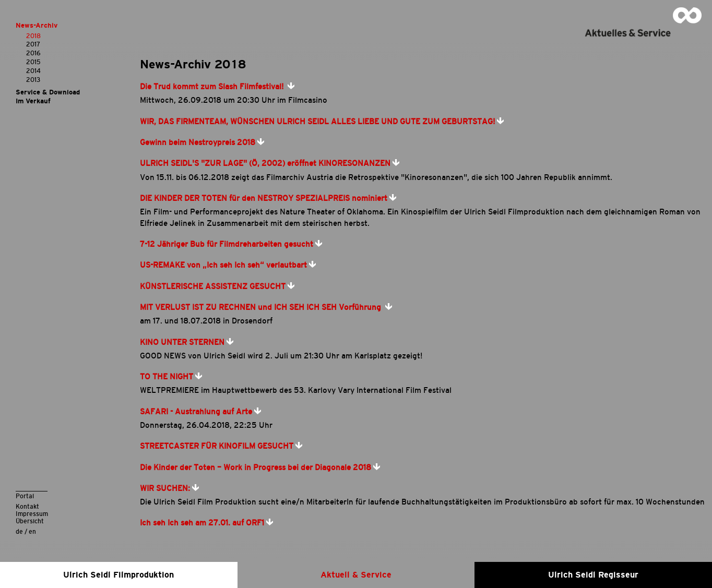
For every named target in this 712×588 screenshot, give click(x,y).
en (32, 531)
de (19, 531)
